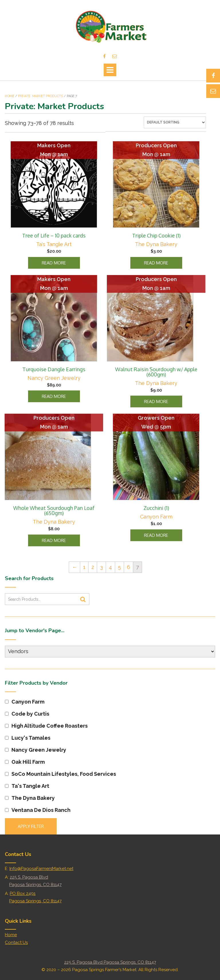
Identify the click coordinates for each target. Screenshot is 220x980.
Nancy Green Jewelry (54, 378)
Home (10, 96)
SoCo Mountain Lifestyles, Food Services (60, 774)
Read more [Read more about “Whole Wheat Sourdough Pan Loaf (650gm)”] (54, 540)
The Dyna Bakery (156, 244)
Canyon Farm (156, 517)
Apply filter (31, 826)
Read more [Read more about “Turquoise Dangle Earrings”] (54, 396)
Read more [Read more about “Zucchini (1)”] (156, 535)
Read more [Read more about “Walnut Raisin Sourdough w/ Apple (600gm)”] (156, 401)
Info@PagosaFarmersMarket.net (41, 869)
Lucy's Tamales (28, 738)
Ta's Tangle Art (54, 244)
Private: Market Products (41, 96)
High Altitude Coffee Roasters (46, 726)
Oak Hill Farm (25, 762)
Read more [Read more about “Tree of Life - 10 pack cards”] (54, 263)
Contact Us (16, 942)
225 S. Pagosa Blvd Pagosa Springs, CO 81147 (110, 962)
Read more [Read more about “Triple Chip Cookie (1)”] (156, 263)
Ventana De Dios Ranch (38, 810)
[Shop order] (175, 122)
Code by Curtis (27, 714)
